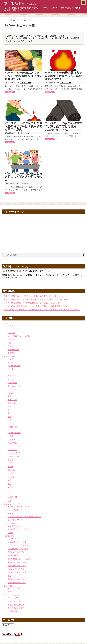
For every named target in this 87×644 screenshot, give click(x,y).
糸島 (9, 576)
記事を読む (10, 92)
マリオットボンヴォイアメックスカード (24, 517)
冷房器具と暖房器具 (16, 608)
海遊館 (10, 533)
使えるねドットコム (20, 4)
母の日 (10, 487)
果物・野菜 (12, 403)
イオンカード (13, 513)
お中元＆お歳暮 (14, 433)
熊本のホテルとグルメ (17, 569)
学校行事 (11, 470)
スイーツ (11, 376)
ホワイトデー (13, 460)
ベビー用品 (12, 383)
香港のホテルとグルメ (17, 583)
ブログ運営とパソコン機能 (19, 336)
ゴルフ (10, 373)
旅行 (9, 480)
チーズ (10, 379)
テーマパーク (9, 523)
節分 (9, 494)
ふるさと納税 (9, 356)
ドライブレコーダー (16, 605)
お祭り (10, 436)
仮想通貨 (11, 340)
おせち (10, 362)
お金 (6, 323)
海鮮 (9, 406)
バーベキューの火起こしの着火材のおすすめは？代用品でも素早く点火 (24, 126)
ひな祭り (11, 440)
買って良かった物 (11, 595)
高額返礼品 (12, 427)
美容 (9, 592)
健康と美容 (8, 586)
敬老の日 (11, 477)
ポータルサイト (14, 386)
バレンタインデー (15, 453)
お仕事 (10, 326)
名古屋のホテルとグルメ (18, 549)
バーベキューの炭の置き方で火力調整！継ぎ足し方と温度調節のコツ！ (63, 76)
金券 (9, 417)
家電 (9, 396)
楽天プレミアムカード (17, 520)
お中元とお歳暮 (14, 366)
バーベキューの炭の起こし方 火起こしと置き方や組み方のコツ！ (25, 177)
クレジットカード (11, 504)
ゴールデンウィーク (16, 446)
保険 (9, 343)
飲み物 (10, 423)
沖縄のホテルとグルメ (17, 566)
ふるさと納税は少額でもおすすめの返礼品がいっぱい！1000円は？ (32, 303)
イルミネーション (15, 526)
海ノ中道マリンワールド (18, 529)
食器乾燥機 (12, 611)
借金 (9, 346)
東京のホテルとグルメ (17, 562)
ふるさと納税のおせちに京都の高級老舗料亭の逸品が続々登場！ (31, 296)
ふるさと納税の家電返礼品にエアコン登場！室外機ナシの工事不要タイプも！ (37, 306)
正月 (9, 484)
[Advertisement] (43, 231)
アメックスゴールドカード (19, 510)
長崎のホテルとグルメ (17, 579)
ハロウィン (12, 450)
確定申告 (11, 353)
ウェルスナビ (13, 329)
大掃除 (10, 467)
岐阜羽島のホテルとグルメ (19, 559)
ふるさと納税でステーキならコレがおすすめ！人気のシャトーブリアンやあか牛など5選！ (42, 310)
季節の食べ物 (13, 556)
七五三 (10, 463)
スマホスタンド (14, 601)
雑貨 (9, 420)
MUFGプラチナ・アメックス (20, 506)
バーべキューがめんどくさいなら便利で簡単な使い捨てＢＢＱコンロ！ (23, 76)
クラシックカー (14, 598)
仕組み (10, 393)
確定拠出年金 (13, 350)
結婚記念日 (12, 497)
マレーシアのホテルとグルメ (20, 545)
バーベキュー (25, 83)
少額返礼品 (12, 400)
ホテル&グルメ (10, 536)
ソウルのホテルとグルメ (18, 542)
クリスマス (12, 443)
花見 (9, 501)
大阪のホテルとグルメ (17, 552)
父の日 (10, 490)
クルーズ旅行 (13, 539)
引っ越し (11, 473)
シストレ (11, 333)
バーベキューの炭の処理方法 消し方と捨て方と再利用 (65, 125)
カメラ (10, 369)
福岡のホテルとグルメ (17, 573)
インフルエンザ (14, 589)
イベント (8, 430)
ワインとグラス (14, 390)
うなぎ (10, 359)
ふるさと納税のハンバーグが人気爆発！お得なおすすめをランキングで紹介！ (37, 299)
